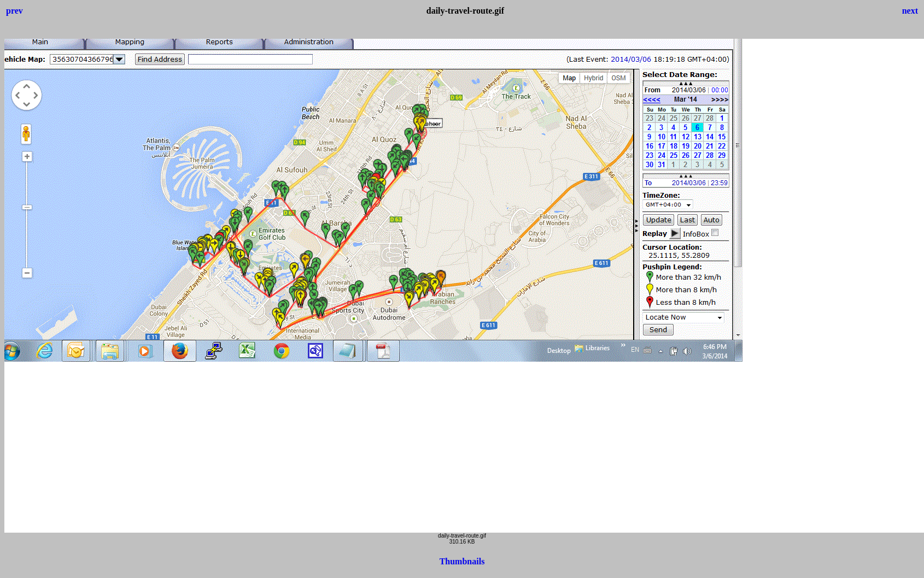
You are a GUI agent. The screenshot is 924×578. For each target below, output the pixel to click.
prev (14, 11)
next (910, 11)
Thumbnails (462, 561)
